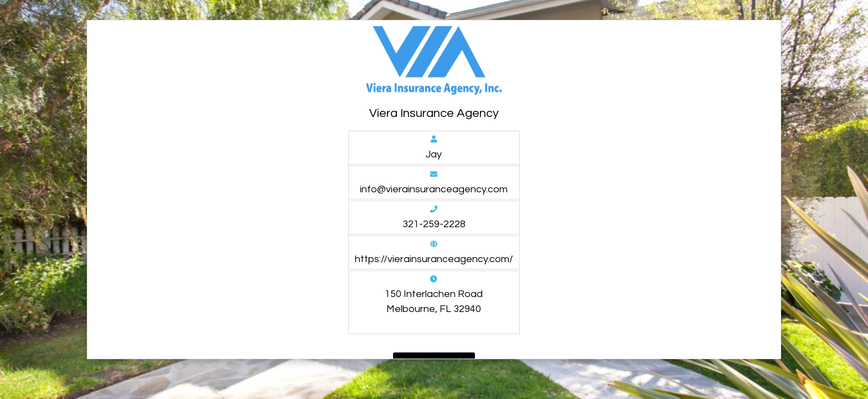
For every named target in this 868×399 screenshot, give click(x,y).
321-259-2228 (434, 224)
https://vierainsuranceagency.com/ (434, 259)
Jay (434, 154)
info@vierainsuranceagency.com (434, 189)
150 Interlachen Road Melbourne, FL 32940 (434, 301)
